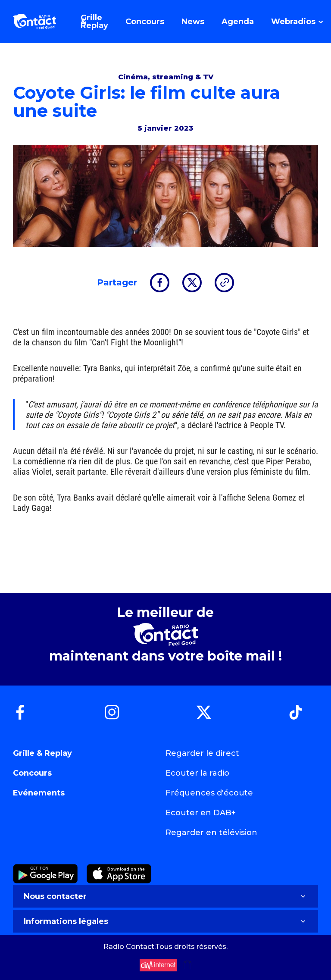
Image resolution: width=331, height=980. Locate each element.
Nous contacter (165, 896)
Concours (32, 773)
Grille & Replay (42, 753)
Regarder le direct (202, 753)
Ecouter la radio (197, 773)
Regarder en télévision (211, 833)
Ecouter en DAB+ (201, 813)
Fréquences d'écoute (209, 793)
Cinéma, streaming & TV (166, 77)
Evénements (39, 793)
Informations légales (165, 921)
